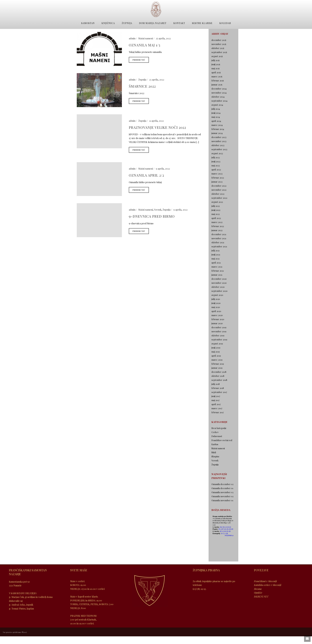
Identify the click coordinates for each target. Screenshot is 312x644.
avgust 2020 (217, 295)
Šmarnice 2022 (142, 86)
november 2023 (219, 141)
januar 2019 (217, 368)
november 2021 (219, 238)
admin (132, 38)
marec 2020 (217, 315)
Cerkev (215, 432)
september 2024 (219, 101)
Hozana (258, 589)
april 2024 (216, 121)
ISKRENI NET (261, 597)
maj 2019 (216, 352)
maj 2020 (216, 307)
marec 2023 (217, 174)
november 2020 (219, 283)
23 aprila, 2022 (157, 80)
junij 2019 (216, 348)
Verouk (158, 210)
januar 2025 (217, 85)
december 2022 (219, 186)
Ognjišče (258, 593)
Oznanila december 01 (222, 488)
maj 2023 (216, 165)
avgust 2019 (217, 344)
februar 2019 (218, 364)
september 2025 (219, 52)
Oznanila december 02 (222, 484)
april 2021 (216, 263)
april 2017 (216, 404)
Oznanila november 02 (222, 496)
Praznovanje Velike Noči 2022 (157, 127)
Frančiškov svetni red (222, 440)
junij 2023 (216, 161)
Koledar (225, 23)
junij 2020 (216, 303)
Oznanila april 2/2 (146, 175)
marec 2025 (217, 76)
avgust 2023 (217, 153)
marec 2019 (217, 360)
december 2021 (219, 234)
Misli (214, 452)
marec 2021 (217, 267)
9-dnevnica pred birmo (152, 216)
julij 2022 (216, 206)
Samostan (88, 23)
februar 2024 (218, 129)
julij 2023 (216, 157)
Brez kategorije (219, 428)
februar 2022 (218, 226)
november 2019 (219, 331)
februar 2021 (218, 271)
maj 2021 (216, 259)
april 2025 (216, 72)
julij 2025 (216, 60)
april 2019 (216, 356)
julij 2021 (216, 250)
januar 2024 (217, 133)
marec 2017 (217, 408)
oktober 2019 (218, 335)
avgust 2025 (217, 56)
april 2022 (216, 218)
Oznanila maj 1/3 (145, 45)
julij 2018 (216, 384)
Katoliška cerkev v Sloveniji (268, 585)
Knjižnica (108, 23)
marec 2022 (217, 222)
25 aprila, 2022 (163, 38)
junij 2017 (216, 396)
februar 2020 (218, 319)
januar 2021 (217, 275)
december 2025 (219, 40)
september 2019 (219, 339)
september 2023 (219, 149)
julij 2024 (216, 109)
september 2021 (219, 246)
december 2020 (219, 279)
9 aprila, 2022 (163, 169)
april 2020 (216, 311)
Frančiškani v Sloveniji (265, 581)
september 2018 (219, 380)
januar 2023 (217, 182)
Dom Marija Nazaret (153, 23)
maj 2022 (216, 214)
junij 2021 (216, 255)
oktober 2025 (218, 48)
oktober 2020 (218, 287)
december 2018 (219, 372)
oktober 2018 (218, 376)
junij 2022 (216, 210)
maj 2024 (216, 117)
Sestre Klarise (202, 23)
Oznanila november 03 (222, 492)
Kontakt (179, 23)
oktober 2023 (218, 145)
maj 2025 (216, 68)
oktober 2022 (218, 194)
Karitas (215, 444)
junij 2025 (216, 64)
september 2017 (219, 392)
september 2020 (219, 291)
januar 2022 (217, 230)
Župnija (127, 23)
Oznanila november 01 (222, 500)
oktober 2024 (218, 97)
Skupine (215, 456)
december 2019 (219, 327)
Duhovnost (217, 436)
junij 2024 (216, 113)
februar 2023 (218, 178)
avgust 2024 (217, 105)
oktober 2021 (218, 242)
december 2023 (219, 137)
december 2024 (219, 89)
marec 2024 (217, 125)
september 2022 (219, 198)
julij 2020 (216, 299)
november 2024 (219, 93)
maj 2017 (216, 400)
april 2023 (216, 170)
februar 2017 (218, 412)
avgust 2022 (217, 202)
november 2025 (219, 44)
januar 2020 (217, 323)
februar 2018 (218, 388)
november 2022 (219, 190)
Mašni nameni (146, 38)
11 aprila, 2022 (156, 121)
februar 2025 (218, 80)
